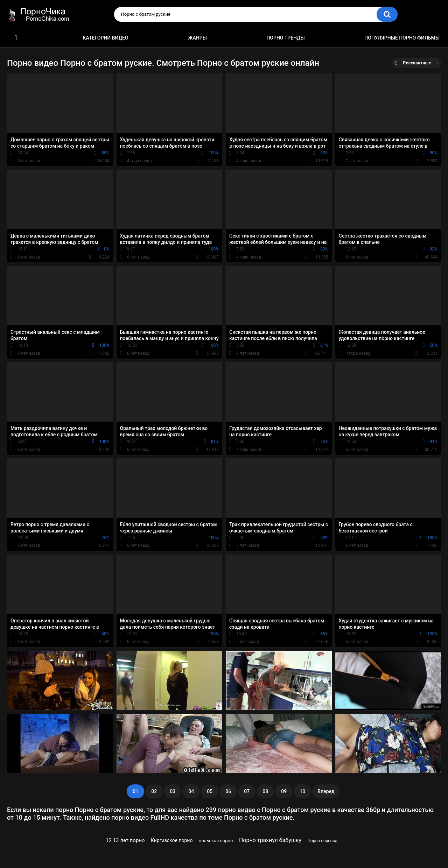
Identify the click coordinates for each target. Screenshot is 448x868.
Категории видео (106, 38)
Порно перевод (322, 841)
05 (210, 791)
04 (191, 791)
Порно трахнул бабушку (270, 840)
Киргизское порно (172, 840)
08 (265, 791)
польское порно (216, 841)
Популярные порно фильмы (402, 38)
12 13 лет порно (125, 840)
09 (284, 791)
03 (173, 791)
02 (154, 791)
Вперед (326, 791)
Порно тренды (285, 38)
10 (302, 791)
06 (228, 791)
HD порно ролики (16, 38)
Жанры (197, 38)
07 (247, 791)
